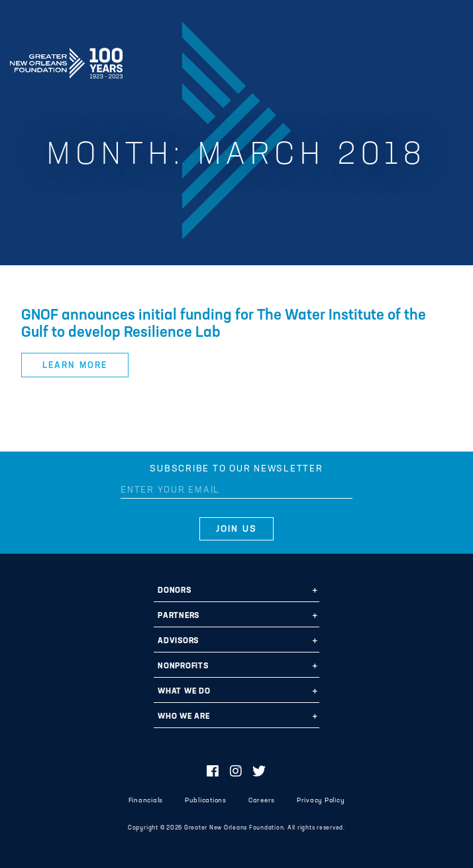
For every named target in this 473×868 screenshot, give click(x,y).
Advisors (178, 641)
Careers (262, 801)
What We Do (184, 692)
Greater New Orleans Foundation (66, 59)
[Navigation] (452, 61)
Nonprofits (183, 666)
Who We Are (184, 717)
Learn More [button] (75, 366)
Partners (179, 616)
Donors (175, 591)
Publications (206, 801)
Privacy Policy (321, 801)
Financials (146, 801)
